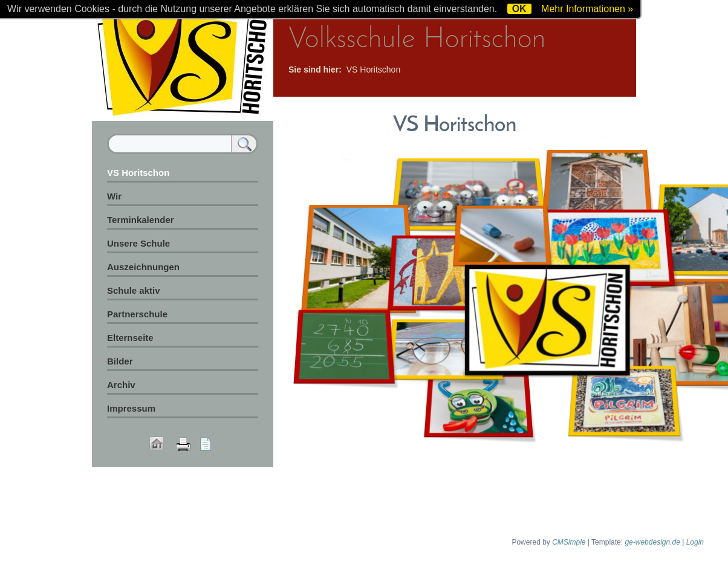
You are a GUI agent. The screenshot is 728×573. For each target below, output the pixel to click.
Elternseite (130, 338)
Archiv (121, 385)
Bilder (120, 361)
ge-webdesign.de (652, 542)
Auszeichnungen (143, 267)
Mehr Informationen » (587, 9)
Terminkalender (141, 220)
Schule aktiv (134, 290)
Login (695, 542)
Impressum (131, 408)
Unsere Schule (138, 243)
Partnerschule (137, 314)
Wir (114, 196)
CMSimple (569, 542)
